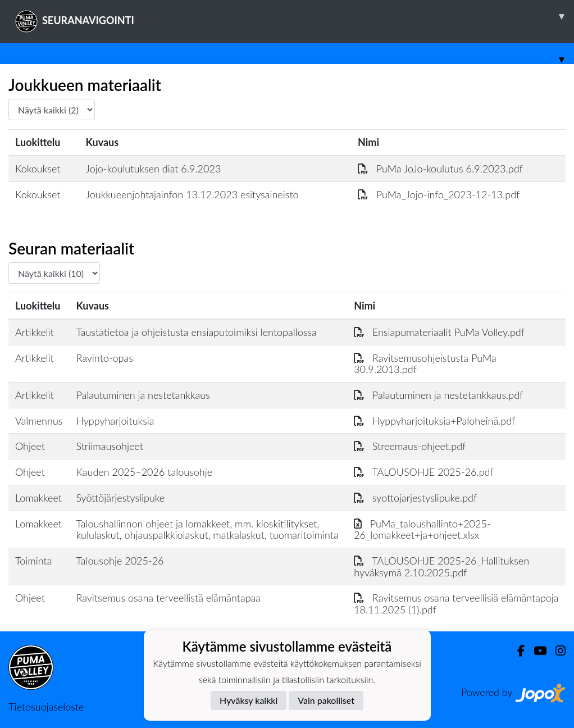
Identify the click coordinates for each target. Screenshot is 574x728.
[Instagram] (556, 651)
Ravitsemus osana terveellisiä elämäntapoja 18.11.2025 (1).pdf (456, 604)
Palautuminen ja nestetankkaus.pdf (438, 395)
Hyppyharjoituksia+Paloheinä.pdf (434, 421)
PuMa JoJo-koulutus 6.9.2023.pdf (440, 169)
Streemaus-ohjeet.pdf (410, 446)
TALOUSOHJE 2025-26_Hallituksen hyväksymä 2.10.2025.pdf (441, 567)
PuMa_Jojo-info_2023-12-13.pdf (439, 194)
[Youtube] (536, 651)
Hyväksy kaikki (249, 700)
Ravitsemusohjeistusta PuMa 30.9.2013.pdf (425, 364)
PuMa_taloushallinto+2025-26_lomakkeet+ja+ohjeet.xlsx (422, 529)
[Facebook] (516, 651)
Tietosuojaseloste (46, 707)
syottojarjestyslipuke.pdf (415, 498)
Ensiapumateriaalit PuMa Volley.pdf (439, 332)
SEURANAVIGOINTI (295, 16)
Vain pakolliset (326, 700)
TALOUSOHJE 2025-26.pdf (424, 472)
